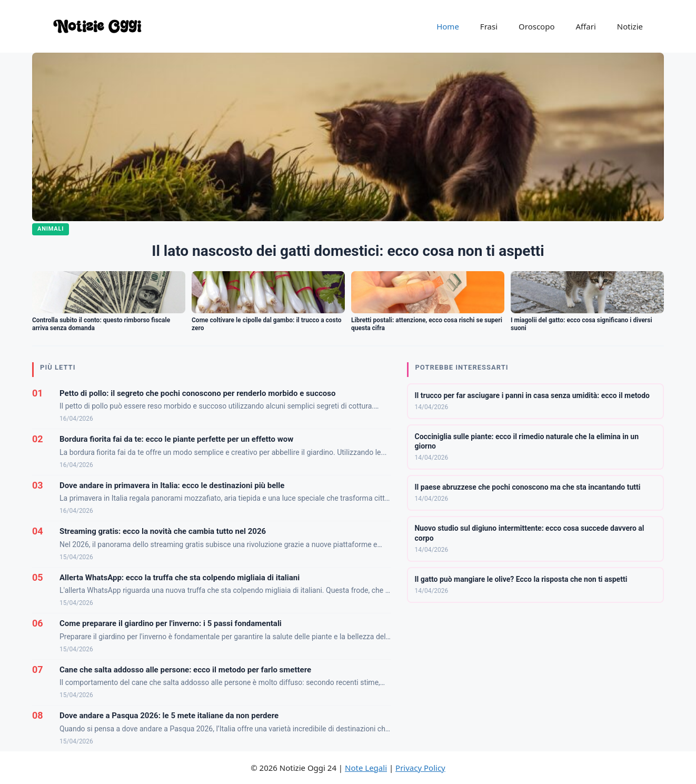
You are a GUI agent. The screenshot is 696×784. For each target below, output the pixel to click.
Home (448, 26)
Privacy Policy (420, 768)
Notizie (630, 26)
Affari (585, 26)
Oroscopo (536, 26)
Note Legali (366, 768)
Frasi (489, 26)
